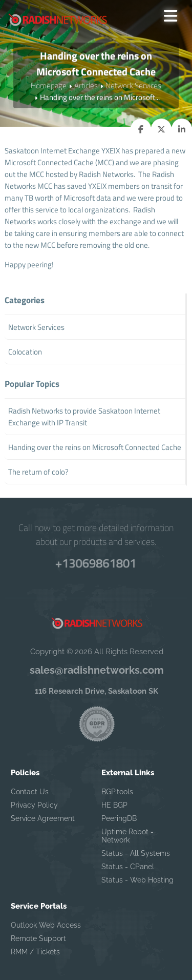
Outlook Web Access (46, 925)
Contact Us (30, 792)
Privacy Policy (34, 805)
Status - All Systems (136, 853)
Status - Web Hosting (137, 880)
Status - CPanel (128, 867)
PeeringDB (119, 818)
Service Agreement (43, 818)
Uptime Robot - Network (127, 836)
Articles (86, 85)
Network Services (133, 85)
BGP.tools (117, 792)
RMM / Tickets (35, 952)
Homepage (49, 85)
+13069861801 (96, 563)
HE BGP (114, 805)
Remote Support (38, 938)
